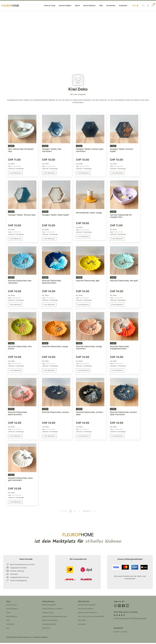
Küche (9, 614)
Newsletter (82, 626)
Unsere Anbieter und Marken (53, 610)
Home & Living (12, 606)
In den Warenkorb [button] (15, 173)
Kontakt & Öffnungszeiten (88, 606)
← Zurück (64, 512)
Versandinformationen (86, 610)
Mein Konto (82, 622)
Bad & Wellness (12, 618)
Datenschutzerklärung (50, 622)
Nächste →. (87, 512)
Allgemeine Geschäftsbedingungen (55, 618)
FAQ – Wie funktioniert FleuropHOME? (92, 618)
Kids (8, 622)
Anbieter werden (48, 614)
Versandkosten (16, 166)
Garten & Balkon (12, 610)
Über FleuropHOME (49, 606)
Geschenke (10, 626)
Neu (8, 630)
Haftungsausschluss (50, 626)
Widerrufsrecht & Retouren (88, 614)
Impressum (46, 630)
